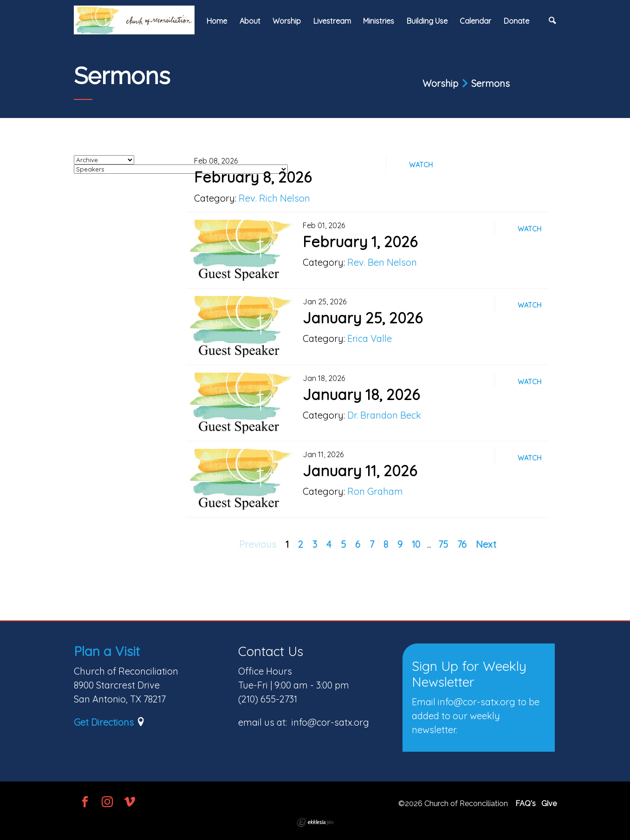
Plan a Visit (107, 651)
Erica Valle (370, 338)
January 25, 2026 (363, 318)
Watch (421, 165)
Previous (258, 544)
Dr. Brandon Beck (384, 415)
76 (462, 544)
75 (443, 544)
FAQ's (526, 804)
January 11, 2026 (360, 471)
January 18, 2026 (361, 394)
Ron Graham (375, 491)
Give (549, 804)
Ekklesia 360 (315, 822)
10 (416, 544)
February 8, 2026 (253, 177)
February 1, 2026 (360, 242)
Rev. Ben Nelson (382, 262)
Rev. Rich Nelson (274, 198)
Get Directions (104, 722)
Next (486, 544)
